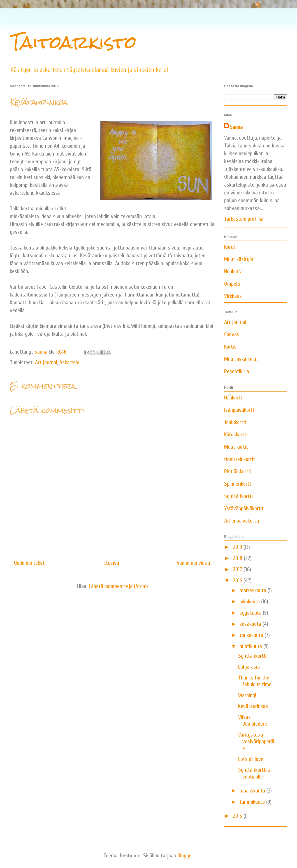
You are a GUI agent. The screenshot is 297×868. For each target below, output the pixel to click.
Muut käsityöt (239, 259)
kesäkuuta (251, 624)
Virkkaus (233, 296)
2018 (238, 558)
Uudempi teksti (30, 563)
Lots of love (251, 759)
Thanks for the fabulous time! (255, 681)
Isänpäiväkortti (240, 410)
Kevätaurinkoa (253, 706)
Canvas (232, 334)
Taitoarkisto (73, 42)
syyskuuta (251, 613)
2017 (238, 569)
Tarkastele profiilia (244, 219)
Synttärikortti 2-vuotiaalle (256, 773)
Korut (230, 247)
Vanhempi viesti (193, 563)
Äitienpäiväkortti (242, 521)
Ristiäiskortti (238, 471)
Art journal (46, 362)
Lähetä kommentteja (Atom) (118, 586)
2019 (238, 547)
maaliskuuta (253, 791)
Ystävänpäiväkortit (244, 508)
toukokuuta (252, 635)
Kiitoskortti (236, 435)
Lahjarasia (249, 667)
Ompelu (232, 284)
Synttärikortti (238, 496)
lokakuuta (250, 602)
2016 (238, 581)
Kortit (230, 347)
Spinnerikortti (238, 484)
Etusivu (111, 563)
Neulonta (233, 271)
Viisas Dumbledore (253, 720)
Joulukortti (235, 422)
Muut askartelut (241, 359)
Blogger (185, 856)
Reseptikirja (237, 371)
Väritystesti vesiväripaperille (256, 741)
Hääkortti (234, 398)
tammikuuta (253, 802)
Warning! (247, 695)
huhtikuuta (251, 646)
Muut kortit (236, 447)
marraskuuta (254, 590)
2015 (238, 816)
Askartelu (69, 362)
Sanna (236, 127)
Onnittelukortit (240, 459)
